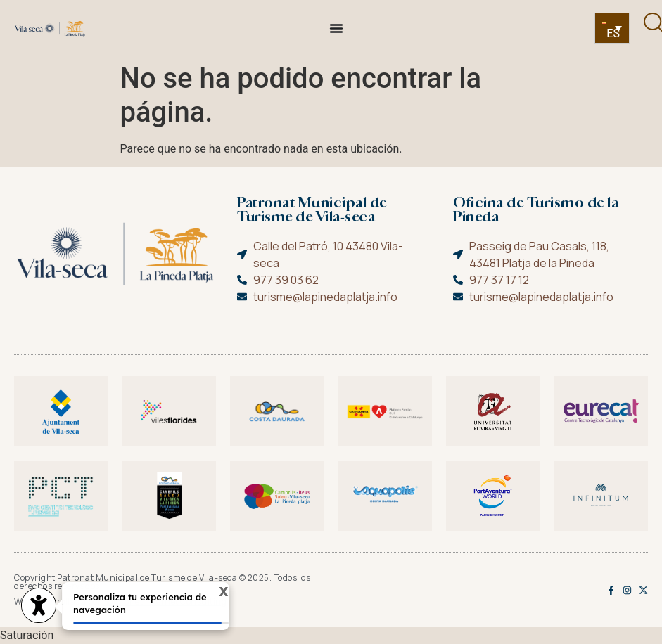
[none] (612, 28)
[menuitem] (612, 28)
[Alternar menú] (336, 28)
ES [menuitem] (613, 33)
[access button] (39, 607)
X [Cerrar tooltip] (214, 593)
